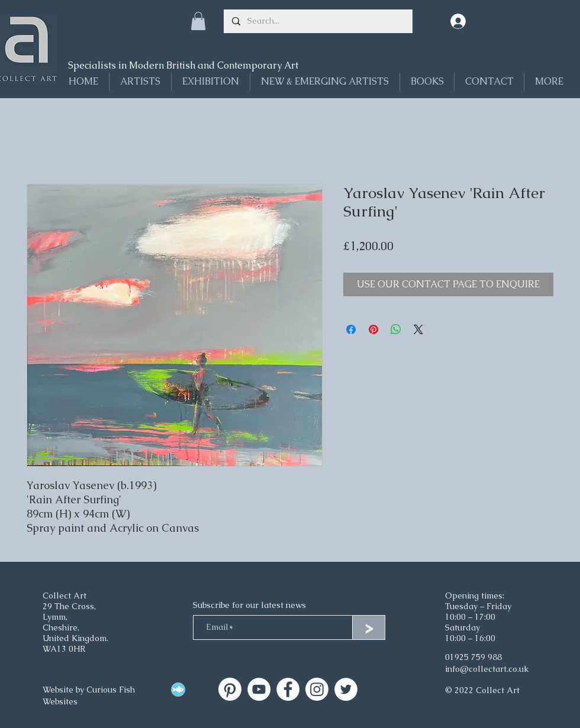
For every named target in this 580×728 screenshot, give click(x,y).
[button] (198, 21)
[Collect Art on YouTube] (259, 689)
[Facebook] (288, 689)
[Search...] (318, 21)
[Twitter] (346, 689)
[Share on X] (418, 329)
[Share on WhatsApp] (396, 329)
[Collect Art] (230, 689)
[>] (369, 627)
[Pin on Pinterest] (373, 329)
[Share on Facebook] (351, 329)
